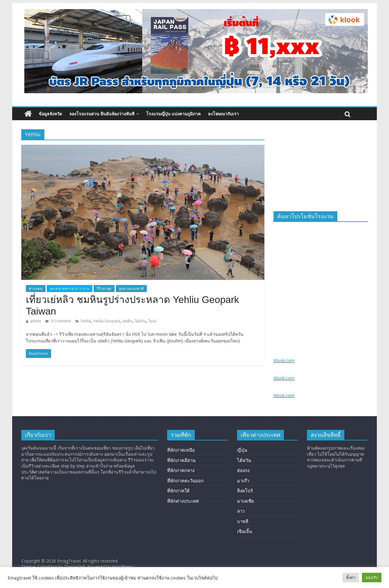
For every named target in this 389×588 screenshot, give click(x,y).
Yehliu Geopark (107, 321)
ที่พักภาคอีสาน (181, 460)
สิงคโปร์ (245, 491)
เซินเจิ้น (244, 531)
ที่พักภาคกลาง (181, 470)
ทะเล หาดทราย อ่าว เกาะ (70, 289)
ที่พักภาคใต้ (178, 491)
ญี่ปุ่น (242, 450)
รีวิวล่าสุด (104, 289)
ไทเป (152, 321)
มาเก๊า (243, 481)
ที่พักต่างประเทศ (183, 501)
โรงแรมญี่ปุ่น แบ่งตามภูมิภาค (173, 114)
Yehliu (86, 321)
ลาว (241, 511)
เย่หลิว (127, 321)
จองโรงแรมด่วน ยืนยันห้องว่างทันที (102, 114)
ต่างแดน (36, 289)
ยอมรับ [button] (372, 577)
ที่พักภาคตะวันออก (185, 481)
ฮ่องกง (243, 470)
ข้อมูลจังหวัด (50, 114)
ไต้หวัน (140, 321)
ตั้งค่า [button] (351, 577)
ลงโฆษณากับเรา (223, 114)
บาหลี (243, 521)
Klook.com (284, 360)
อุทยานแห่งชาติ (131, 289)
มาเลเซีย (246, 501)
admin (36, 321)
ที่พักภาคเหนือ (181, 450)
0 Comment (58, 321)
